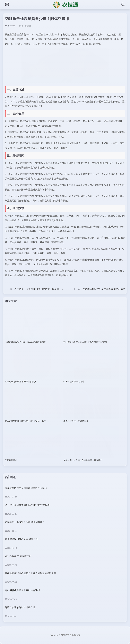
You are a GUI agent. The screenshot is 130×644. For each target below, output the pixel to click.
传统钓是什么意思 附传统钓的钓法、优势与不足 (39, 289)
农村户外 (10, 26)
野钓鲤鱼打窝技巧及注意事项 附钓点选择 (104, 289)
